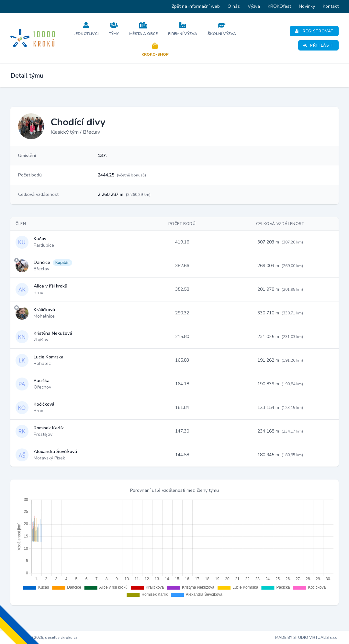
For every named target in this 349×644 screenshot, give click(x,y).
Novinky (307, 6)
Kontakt (331, 6)
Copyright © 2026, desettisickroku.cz (44, 638)
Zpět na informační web (196, 6)
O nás (234, 6)
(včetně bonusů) (131, 175)
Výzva (254, 6)
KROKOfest (279, 6)
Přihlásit (318, 45)
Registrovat (314, 31)
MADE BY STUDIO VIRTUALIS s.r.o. (307, 638)
